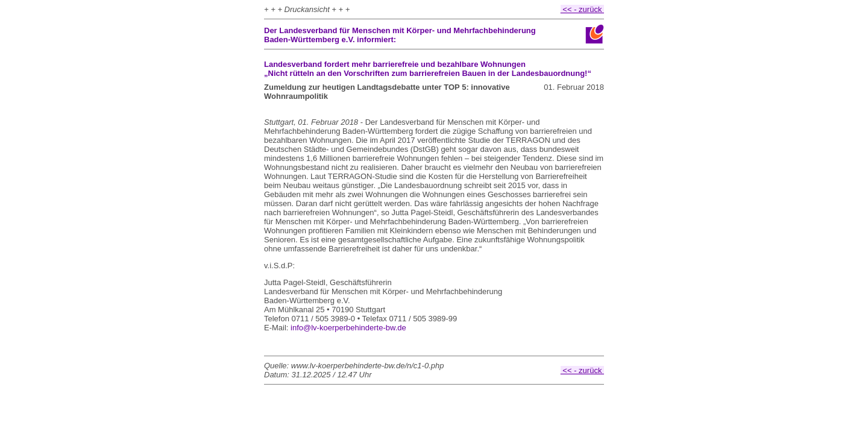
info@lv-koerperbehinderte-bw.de (348, 328)
